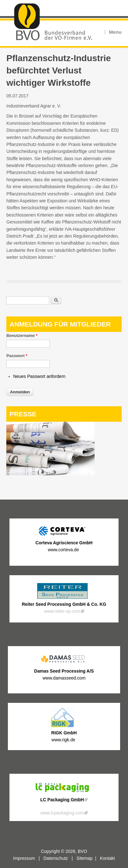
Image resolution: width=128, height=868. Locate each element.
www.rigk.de (64, 740)
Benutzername (22, 336)
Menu (113, 32)
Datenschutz (56, 858)
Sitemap (85, 858)
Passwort (17, 356)
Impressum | (28, 858)
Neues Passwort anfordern (39, 376)
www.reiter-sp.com (64, 611)
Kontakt (107, 858)
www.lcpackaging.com (64, 813)
